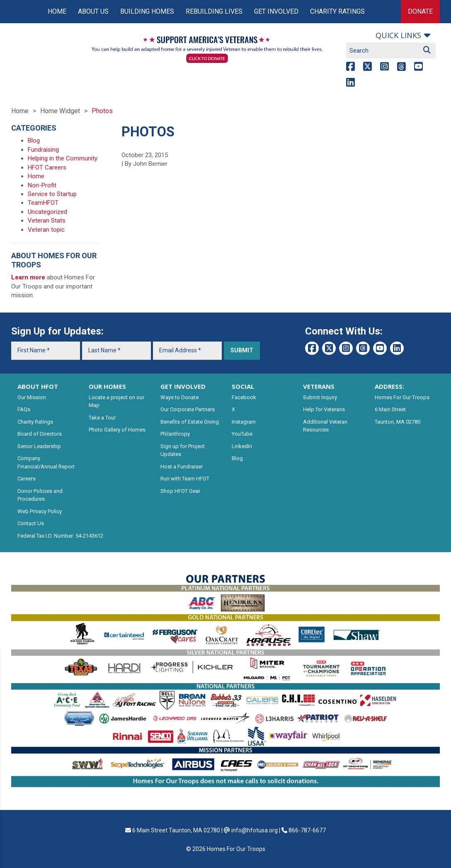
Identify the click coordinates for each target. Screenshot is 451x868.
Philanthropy (175, 434)
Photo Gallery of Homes (117, 430)
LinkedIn (242, 446)
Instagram (244, 422)
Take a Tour (102, 418)
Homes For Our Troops (402, 397)
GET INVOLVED (183, 386)
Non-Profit (42, 185)
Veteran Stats (47, 221)
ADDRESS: (389, 386)
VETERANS (319, 386)
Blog (34, 141)
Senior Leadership (39, 446)
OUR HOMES (107, 386)
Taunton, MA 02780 (398, 422)
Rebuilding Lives (214, 11)
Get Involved (276, 11)
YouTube (242, 434)
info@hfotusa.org (255, 830)
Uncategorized (47, 212)
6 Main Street (390, 409)
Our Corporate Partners (188, 409)
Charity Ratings (337, 11)
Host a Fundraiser (182, 467)
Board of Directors (40, 434)
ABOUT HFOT (38, 386)
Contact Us (31, 523)
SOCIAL (243, 386)
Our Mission (32, 397)
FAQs (24, 409)
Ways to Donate (179, 397)
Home (57, 11)
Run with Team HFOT (185, 479)
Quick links (398, 35)
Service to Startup (52, 194)
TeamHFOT (43, 203)
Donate (420, 11)
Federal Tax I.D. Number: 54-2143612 (60, 536)
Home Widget (60, 111)
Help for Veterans (324, 409)
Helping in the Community (63, 158)
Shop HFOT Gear (180, 491)
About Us (93, 11)
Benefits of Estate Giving (190, 422)
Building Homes (147, 11)
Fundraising (43, 150)
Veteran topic (46, 230)
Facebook (244, 397)
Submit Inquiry (320, 397)
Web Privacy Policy (40, 511)
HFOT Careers (47, 167)
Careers (27, 479)
